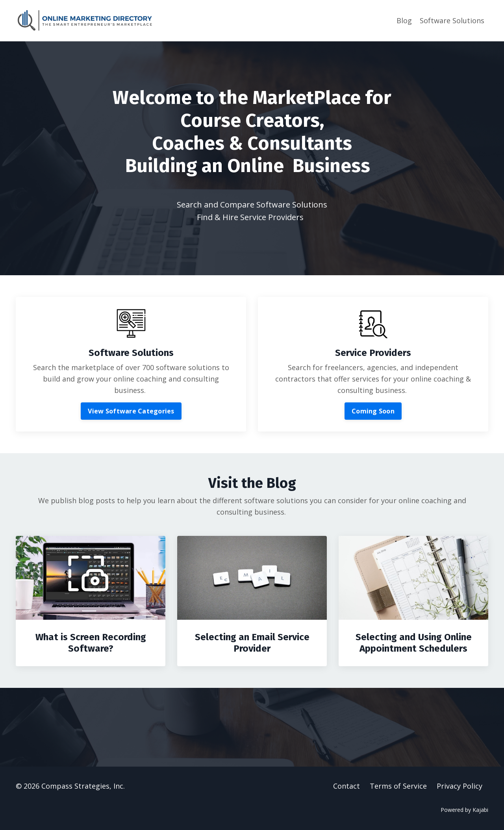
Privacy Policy (460, 786)
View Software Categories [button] (131, 411)
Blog (404, 20)
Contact (346, 786)
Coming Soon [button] (373, 411)
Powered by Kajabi (464, 810)
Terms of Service (398, 786)
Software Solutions (452, 20)
